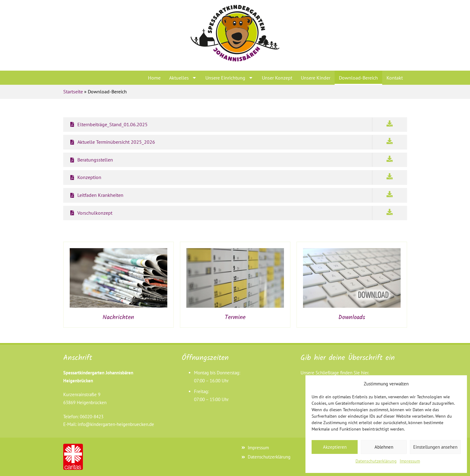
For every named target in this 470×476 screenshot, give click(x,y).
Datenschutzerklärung (376, 461)
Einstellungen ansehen (435, 447)
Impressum (410, 461)
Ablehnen (384, 447)
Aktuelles (183, 78)
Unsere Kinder (316, 78)
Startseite (73, 92)
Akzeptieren (335, 447)
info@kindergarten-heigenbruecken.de (116, 424)
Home (154, 78)
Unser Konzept (277, 78)
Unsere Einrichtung (229, 78)
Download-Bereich (358, 78)
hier (365, 373)
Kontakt (395, 78)
